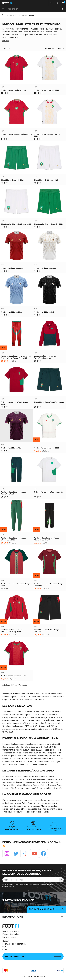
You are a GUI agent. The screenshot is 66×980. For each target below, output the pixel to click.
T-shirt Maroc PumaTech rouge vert (14, 403)
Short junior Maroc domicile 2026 (49, 224)
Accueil (10, 15)
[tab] (33, 33)
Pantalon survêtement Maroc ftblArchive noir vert (47, 539)
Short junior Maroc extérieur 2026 (16, 224)
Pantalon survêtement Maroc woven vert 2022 (14, 539)
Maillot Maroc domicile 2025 (13, 676)
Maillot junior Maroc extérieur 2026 (47, 135)
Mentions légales (10, 931)
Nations (17, 15)
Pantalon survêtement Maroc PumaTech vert (14, 493)
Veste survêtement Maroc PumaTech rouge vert (45, 357)
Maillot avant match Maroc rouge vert (16, 585)
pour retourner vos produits (54, 829)
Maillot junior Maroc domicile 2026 (16, 134)
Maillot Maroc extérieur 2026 (47, 90)
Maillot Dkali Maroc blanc (45, 268)
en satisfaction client (12, 829)
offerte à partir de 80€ (33, 829)
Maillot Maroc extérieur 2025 (47, 448)
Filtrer (50, 49)
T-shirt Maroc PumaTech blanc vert (49, 492)
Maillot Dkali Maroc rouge (12, 268)
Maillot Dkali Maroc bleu (11, 312)
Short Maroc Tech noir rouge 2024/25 (46, 631)
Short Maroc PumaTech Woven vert (49, 402)
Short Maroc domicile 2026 (13, 180)
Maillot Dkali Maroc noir (44, 312)
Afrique (24, 15)
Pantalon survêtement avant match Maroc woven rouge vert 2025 (16, 357)
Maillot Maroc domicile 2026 (13, 90)
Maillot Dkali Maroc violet (12, 448)
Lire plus (6, 41)
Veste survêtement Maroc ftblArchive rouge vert (12, 631)
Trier (61, 49)
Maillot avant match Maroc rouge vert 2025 (48, 585)
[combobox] (36, 9)
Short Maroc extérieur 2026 (46, 180)
